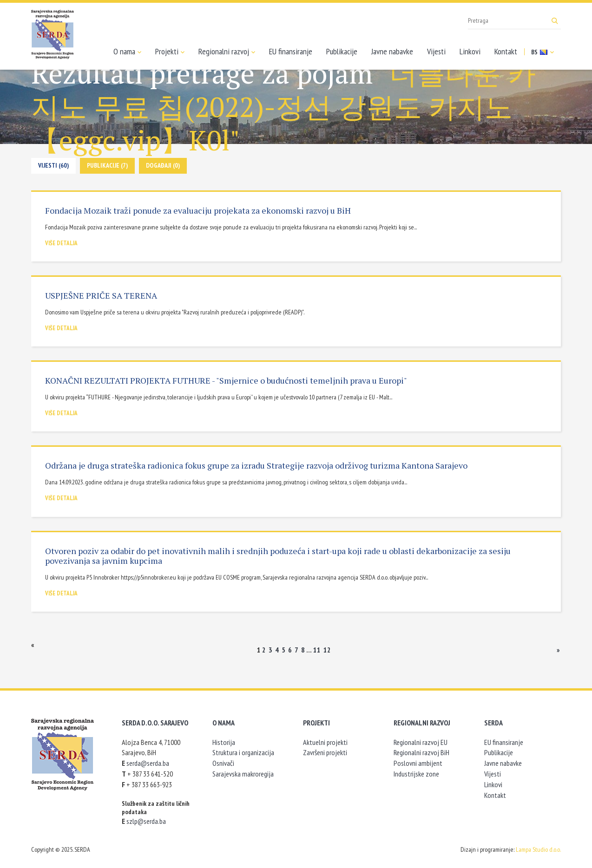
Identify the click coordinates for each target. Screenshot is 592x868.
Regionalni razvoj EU (421, 742)
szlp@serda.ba (146, 821)
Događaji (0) (163, 165)
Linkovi (470, 51)
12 (327, 650)
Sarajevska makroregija (243, 774)
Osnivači (223, 763)
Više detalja (61, 243)
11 (317, 650)
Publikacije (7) (107, 165)
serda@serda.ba (148, 763)
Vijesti (436, 51)
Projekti (170, 52)
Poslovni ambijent (418, 763)
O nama (127, 52)
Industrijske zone (416, 774)
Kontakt (506, 51)
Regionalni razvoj (227, 52)
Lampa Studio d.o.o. (538, 849)
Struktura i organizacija (243, 752)
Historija (224, 742)
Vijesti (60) (53, 165)
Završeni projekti (325, 752)
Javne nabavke (392, 51)
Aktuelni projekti (325, 742)
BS (543, 52)
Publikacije (342, 51)
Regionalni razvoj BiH (421, 752)
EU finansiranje (291, 51)
